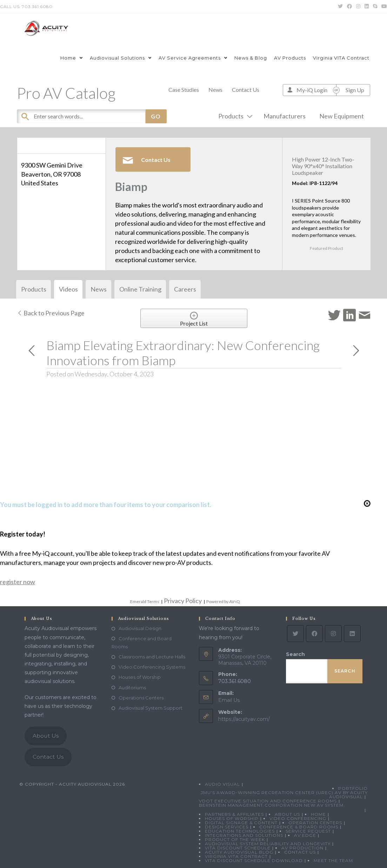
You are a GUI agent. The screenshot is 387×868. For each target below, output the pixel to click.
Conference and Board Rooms (142, 643)
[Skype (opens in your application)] (375, 7)
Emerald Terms (145, 602)
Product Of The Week (235, 839)
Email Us (229, 700)
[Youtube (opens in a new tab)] (383, 7)
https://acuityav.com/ (244, 719)
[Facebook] (314, 634)
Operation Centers (315, 823)
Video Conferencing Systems (152, 667)
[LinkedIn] (352, 634)
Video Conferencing (298, 818)
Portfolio (353, 788)
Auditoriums (132, 688)
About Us (46, 736)
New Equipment (342, 116)
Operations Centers (141, 698)
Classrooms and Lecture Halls (152, 657)
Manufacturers (285, 116)
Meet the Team (333, 860)
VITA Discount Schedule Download (254, 860)
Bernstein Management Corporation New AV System (271, 805)
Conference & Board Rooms (299, 827)
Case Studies (184, 90)
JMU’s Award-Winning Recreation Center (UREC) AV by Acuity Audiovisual (284, 795)
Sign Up (355, 90)
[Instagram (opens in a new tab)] (358, 7)
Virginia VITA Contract (236, 856)
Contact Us (246, 90)
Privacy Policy (183, 601)
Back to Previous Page (51, 313)
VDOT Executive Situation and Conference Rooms (268, 801)
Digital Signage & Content (241, 823)
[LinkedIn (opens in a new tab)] (367, 7)
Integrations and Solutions (244, 835)
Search (295, 654)
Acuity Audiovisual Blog (239, 852)
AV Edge (305, 835)
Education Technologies (240, 831)
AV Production (302, 848)
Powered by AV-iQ (223, 602)
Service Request (308, 831)
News (215, 90)
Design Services (227, 827)
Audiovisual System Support (151, 708)
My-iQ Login (312, 90)
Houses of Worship (140, 677)
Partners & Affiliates (234, 814)
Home (318, 814)
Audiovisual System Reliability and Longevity (268, 844)
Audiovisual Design (140, 628)
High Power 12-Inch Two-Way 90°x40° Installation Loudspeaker (323, 166)
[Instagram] (333, 634)
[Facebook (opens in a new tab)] (349, 7)
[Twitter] (295, 634)
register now (18, 582)
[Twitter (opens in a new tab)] (340, 7)
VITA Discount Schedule (238, 848)
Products (234, 116)
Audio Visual (222, 784)
